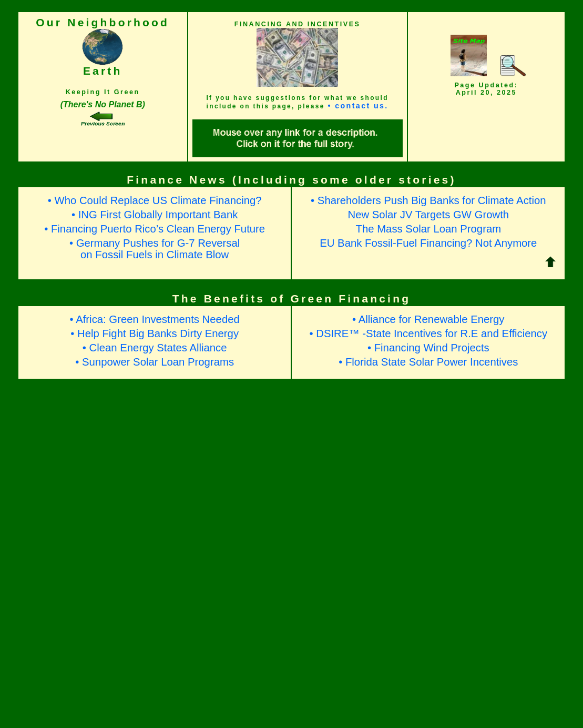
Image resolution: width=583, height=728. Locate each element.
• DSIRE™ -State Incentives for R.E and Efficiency (428, 333)
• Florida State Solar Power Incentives (428, 362)
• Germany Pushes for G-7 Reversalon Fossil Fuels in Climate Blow (155, 249)
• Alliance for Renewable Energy (428, 319)
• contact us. (358, 106)
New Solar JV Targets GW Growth (428, 215)
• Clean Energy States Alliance (155, 348)
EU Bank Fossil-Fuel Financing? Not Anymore (428, 243)
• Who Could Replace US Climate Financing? (155, 200)
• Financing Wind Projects (428, 348)
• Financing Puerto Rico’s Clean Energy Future (155, 229)
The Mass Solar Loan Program (429, 229)
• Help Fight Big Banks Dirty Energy (155, 333)
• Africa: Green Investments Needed (155, 319)
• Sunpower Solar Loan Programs (155, 362)
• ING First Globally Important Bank (155, 215)
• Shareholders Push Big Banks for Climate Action (428, 200)
